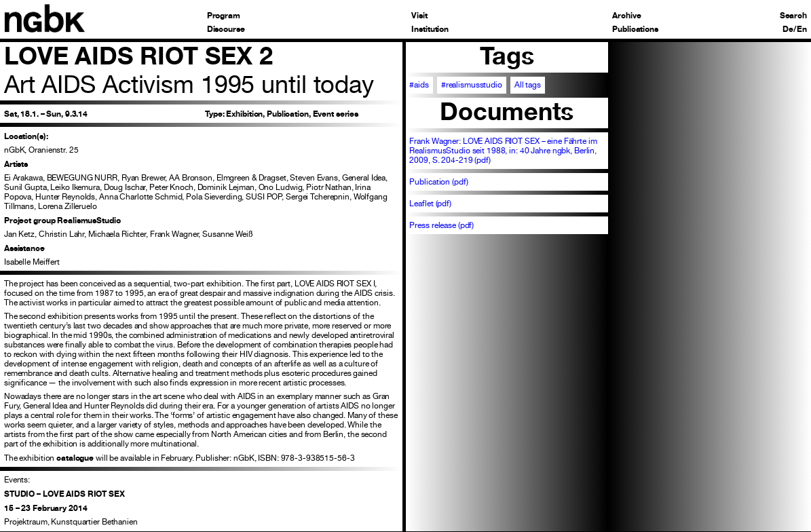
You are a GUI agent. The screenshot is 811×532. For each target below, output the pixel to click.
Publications (635, 29)
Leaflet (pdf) (430, 204)
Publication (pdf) (438, 182)
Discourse (226, 29)
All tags (528, 85)
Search (793, 16)
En (802, 29)
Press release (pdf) (441, 225)
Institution (430, 29)
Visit (419, 16)
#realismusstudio (472, 85)
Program (224, 16)
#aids (419, 85)
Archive (626, 16)
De (788, 29)
